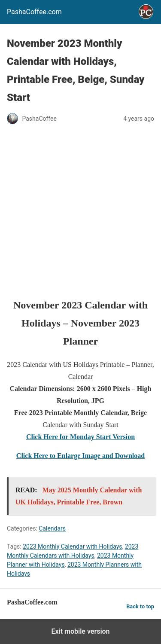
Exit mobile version (80, 631)
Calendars (52, 528)
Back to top (140, 606)
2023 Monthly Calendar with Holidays (72, 546)
